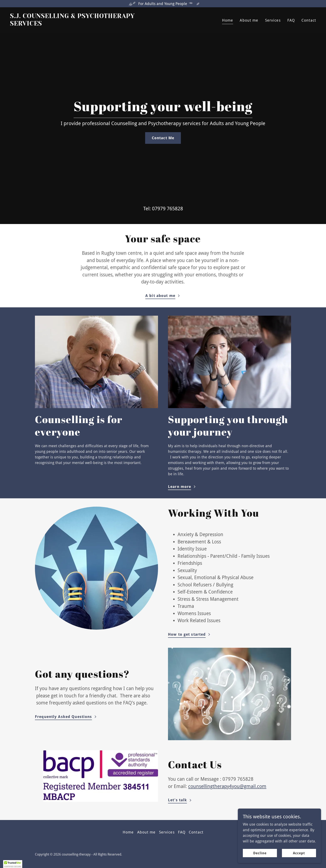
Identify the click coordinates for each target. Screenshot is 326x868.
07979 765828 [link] (167, 209)
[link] (85, 24)
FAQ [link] (291, 20)
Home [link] (228, 20)
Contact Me (163, 138)
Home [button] (128, 832)
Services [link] (273, 20)
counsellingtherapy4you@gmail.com (227, 786)
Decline (260, 859)
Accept (299, 859)
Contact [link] (309, 20)
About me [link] (249, 20)
